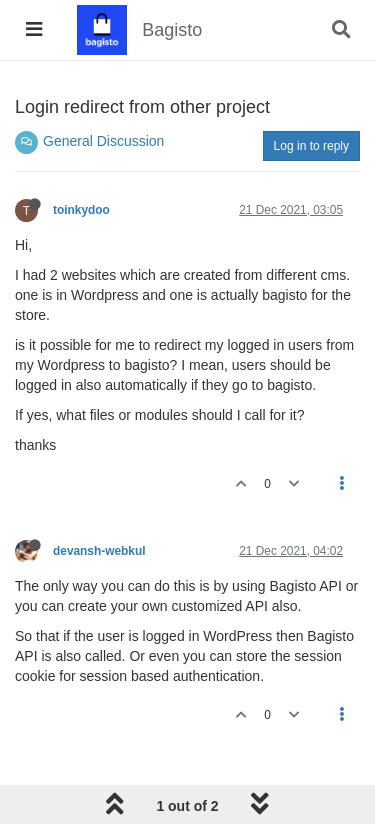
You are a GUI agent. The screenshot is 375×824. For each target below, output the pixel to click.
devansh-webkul (99, 551)
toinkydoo (81, 210)
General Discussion (103, 141)
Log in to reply (311, 146)
